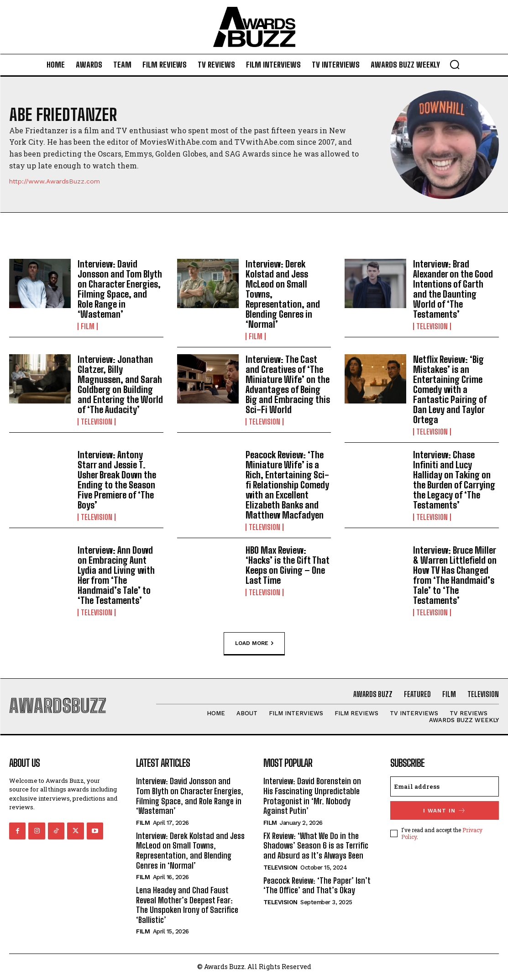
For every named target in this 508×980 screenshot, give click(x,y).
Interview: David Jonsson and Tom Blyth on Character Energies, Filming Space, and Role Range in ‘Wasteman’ (120, 289)
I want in (445, 810)
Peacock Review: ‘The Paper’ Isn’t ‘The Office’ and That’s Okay (317, 886)
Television (432, 326)
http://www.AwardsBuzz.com (55, 181)
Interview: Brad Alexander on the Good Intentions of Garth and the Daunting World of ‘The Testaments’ (453, 289)
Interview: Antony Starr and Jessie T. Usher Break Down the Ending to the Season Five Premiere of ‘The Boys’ (117, 480)
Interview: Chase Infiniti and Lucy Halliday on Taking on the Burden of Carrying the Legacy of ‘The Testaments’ (454, 480)
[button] (455, 64)
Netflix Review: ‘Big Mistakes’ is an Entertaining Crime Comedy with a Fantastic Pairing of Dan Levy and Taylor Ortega (450, 389)
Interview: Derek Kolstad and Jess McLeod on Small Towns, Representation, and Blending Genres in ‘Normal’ (190, 851)
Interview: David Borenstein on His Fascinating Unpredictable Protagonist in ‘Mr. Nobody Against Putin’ (312, 796)
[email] (445, 786)
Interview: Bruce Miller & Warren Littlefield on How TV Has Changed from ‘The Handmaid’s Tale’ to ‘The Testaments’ (455, 575)
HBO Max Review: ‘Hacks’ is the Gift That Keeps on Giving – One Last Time (288, 565)
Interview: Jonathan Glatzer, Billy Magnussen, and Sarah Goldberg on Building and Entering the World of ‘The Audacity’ (120, 384)
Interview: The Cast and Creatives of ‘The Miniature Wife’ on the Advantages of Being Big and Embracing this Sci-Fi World (288, 384)
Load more (254, 643)
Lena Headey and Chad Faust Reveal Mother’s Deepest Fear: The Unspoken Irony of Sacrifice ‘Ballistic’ (187, 905)
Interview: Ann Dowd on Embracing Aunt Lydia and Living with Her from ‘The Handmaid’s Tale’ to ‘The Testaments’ (116, 575)
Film (88, 326)
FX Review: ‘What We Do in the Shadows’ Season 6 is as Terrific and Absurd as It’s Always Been (316, 846)
